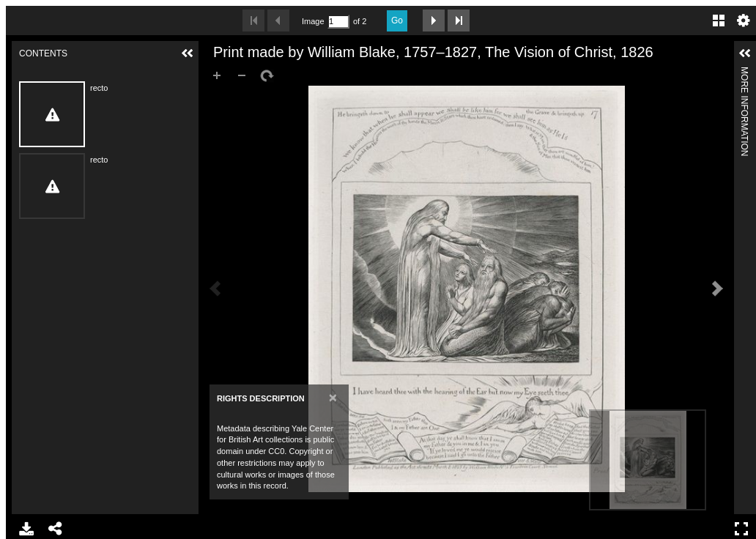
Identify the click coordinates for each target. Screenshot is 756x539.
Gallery (719, 21)
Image (313, 21)
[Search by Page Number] (338, 22)
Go (397, 21)
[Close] (333, 397)
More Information (744, 73)
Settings (744, 21)
